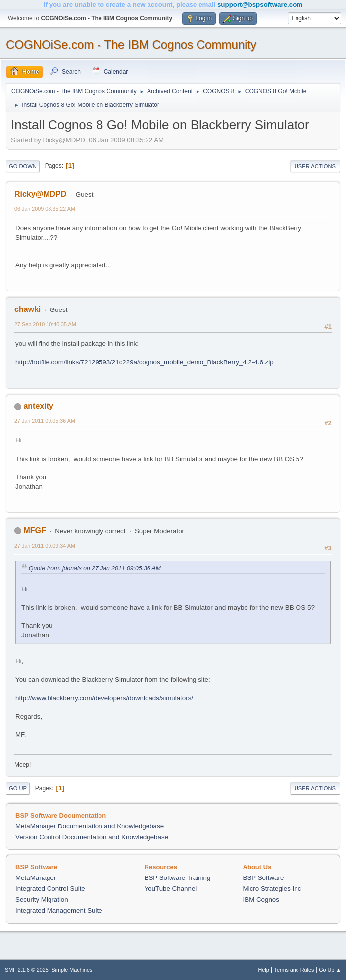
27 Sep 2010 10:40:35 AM (45, 324)
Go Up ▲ (330, 970)
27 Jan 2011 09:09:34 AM (45, 546)
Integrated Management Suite (59, 910)
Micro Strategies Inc (272, 889)
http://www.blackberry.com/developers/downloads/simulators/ (104, 698)
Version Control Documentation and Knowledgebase (92, 837)
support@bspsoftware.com (260, 5)
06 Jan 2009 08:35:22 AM (45, 209)
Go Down (23, 166)
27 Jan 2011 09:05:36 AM (45, 421)
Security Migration (42, 900)
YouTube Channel (171, 889)
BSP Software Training (178, 878)
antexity (38, 406)
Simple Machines (72, 970)
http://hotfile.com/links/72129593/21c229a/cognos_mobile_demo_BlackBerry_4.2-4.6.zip (145, 362)
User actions (315, 166)
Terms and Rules (294, 970)
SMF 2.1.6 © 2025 (27, 970)
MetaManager (36, 878)
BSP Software (264, 878)
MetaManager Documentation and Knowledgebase (90, 826)
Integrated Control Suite (50, 889)
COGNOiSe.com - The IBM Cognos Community (131, 44)
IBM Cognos (261, 900)
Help (264, 970)
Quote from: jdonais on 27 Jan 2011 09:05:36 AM (95, 568)
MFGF (34, 531)
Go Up (18, 788)
